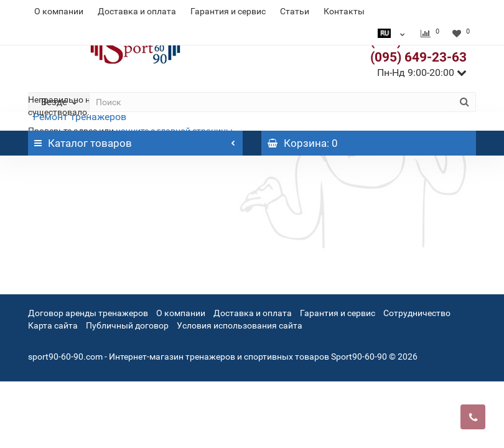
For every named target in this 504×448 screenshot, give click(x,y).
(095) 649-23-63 (418, 57)
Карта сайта (53, 325)
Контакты (344, 11)
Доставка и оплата (137, 11)
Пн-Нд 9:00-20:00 (422, 72)
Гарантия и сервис (228, 11)
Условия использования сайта (240, 325)
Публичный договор (127, 325)
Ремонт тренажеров (80, 117)
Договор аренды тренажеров (88, 313)
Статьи (295, 11)
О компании (59, 11)
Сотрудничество (417, 313)
